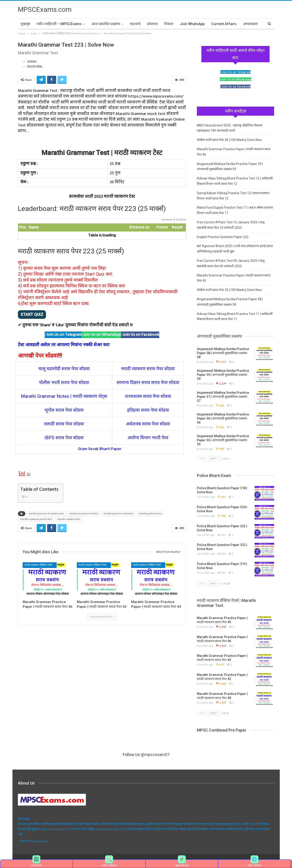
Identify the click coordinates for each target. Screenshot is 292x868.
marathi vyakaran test (69, 519)
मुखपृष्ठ (25, 24)
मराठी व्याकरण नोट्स (90, 396)
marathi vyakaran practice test (36, 519)
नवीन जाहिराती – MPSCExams (59, 24)
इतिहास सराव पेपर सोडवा (148, 410)
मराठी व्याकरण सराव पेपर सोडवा (148, 369)
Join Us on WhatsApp (102, 335)
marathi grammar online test (118, 514)
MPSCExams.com (45, 9)
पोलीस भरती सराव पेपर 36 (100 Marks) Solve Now (229, 140)
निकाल (169, 24)
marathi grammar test (150, 514)
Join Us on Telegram (64, 335)
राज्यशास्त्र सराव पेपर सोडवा (148, 396)
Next (214, 459)
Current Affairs (224, 24)
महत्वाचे (135, 24)
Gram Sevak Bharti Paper (100, 449)
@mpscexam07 (155, 755)
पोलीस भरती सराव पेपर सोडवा (64, 382)
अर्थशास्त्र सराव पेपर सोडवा (148, 424)
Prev (202, 459)
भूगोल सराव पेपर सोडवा (64, 410)
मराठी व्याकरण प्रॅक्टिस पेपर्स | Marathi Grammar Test (40, 565)
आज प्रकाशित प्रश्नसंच (106, 24)
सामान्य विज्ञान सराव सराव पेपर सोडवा (148, 382)
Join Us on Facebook (141, 335)
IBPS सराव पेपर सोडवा (64, 438)
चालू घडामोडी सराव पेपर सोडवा (64, 369)
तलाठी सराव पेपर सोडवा (64, 424)
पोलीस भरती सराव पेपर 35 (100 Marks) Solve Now (229, 290)
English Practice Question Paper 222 (223, 237)
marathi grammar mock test (84, 514)
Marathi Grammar (38, 396)
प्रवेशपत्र (152, 24)
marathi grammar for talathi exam (46, 514)
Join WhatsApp (192, 24)
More (247, 24)
